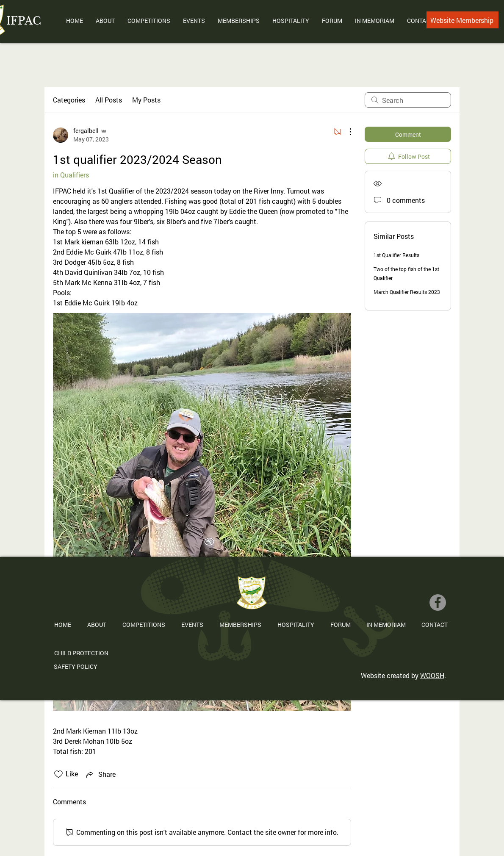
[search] (408, 100)
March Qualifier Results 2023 (407, 292)
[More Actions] (346, 132)
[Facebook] (438, 603)
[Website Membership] (462, 20)
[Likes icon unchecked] (58, 774)
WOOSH (432, 675)
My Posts (146, 100)
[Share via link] (100, 774)
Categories (69, 100)
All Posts (109, 100)
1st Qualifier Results (396, 255)
